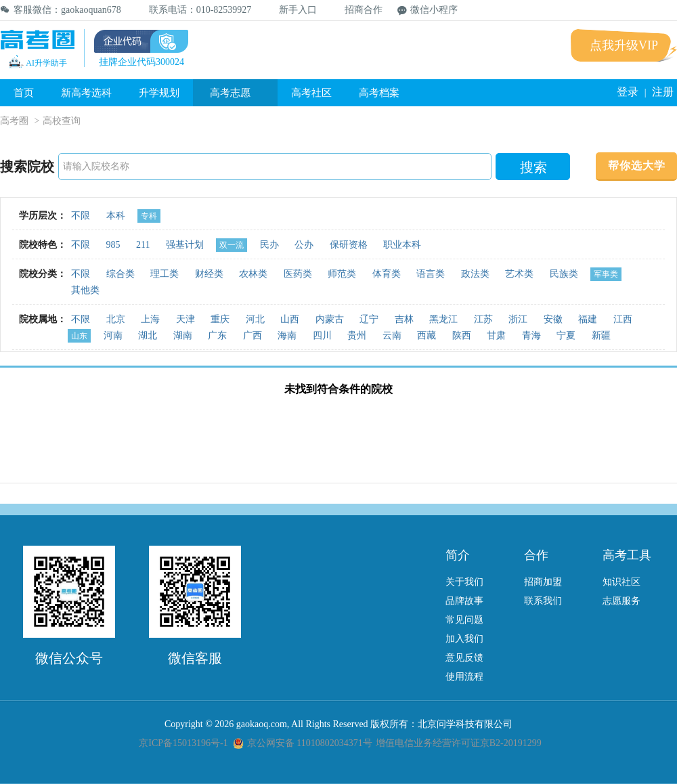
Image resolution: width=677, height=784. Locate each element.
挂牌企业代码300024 (141, 62)
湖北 (148, 335)
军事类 (606, 274)
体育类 (387, 274)
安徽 (553, 319)
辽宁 (369, 319)
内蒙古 (330, 319)
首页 (24, 93)
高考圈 (14, 121)
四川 (322, 335)
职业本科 (402, 245)
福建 (588, 319)
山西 (290, 319)
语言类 (431, 274)
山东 (79, 336)
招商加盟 (543, 582)
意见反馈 (464, 658)
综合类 (121, 274)
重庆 (220, 319)
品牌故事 (464, 601)
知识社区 (621, 582)
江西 (623, 319)
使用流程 (464, 677)
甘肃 (496, 335)
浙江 (518, 319)
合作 (536, 555)
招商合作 (357, 10)
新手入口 (291, 10)
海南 (287, 335)
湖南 (183, 335)
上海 (150, 319)
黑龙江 (443, 319)
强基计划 (185, 245)
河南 (113, 335)
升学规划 (159, 93)
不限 (81, 216)
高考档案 (379, 93)
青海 (531, 335)
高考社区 (311, 93)
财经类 (209, 274)
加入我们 (464, 639)
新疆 (601, 335)
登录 (628, 92)
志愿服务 (621, 601)
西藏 (427, 335)
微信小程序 (428, 10)
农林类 (253, 274)
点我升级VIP (624, 45)
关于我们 (464, 582)
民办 (269, 245)
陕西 (462, 335)
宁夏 (566, 335)
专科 (149, 216)
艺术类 (519, 274)
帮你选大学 (637, 166)
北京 (116, 319)
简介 (458, 555)
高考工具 (627, 555)
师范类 (342, 274)
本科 (116, 216)
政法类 (475, 274)
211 (143, 245)
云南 (392, 335)
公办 (304, 245)
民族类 (564, 274)
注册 (663, 92)
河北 (255, 319)
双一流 (232, 245)
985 (113, 245)
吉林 (404, 319)
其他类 (85, 290)
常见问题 (464, 620)
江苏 (483, 319)
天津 (185, 319)
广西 (253, 335)
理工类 (165, 274)
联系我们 (543, 601)
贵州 (357, 335)
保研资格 (349, 245)
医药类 (298, 274)
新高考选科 (86, 93)
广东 (217, 335)
